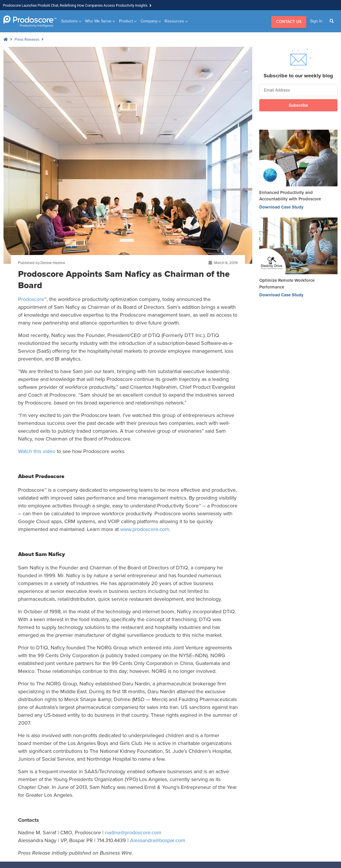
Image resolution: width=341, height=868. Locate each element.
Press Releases (27, 39)
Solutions (69, 21)
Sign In (316, 21)
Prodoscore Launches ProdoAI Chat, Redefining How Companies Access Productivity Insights (75, 6)
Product (126, 21)
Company (149, 21)
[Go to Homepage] (30, 21)
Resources (174, 21)
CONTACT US (289, 22)
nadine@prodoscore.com (133, 833)
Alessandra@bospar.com (158, 840)
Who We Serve (98, 21)
